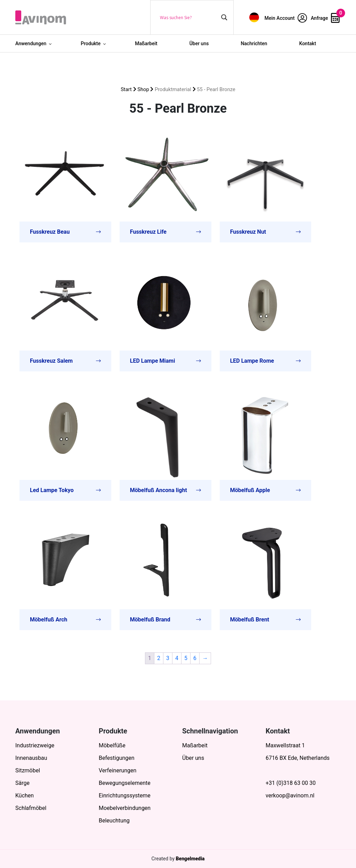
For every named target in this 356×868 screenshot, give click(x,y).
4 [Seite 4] (177, 658)
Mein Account (286, 18)
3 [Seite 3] (168, 658)
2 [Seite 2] (159, 658)
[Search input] (189, 17)
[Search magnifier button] (224, 17)
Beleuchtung (114, 821)
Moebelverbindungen (125, 808)
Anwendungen (31, 43)
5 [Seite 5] (186, 658)
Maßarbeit (146, 43)
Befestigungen (117, 758)
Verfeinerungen (118, 770)
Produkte (91, 43)
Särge (22, 783)
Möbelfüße (112, 745)
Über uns (199, 43)
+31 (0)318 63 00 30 (291, 783)
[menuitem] (254, 17)
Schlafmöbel (31, 808)
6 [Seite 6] (195, 658)
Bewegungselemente (125, 783)
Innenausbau (31, 758)
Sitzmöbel (28, 770)
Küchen (25, 795)
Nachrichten (254, 43)
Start (126, 89)
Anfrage (325, 18)
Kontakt (308, 43)
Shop (143, 89)
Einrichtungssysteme (125, 795)
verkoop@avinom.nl (290, 795)
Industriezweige (35, 745)
